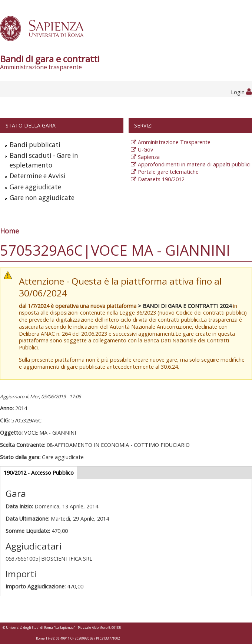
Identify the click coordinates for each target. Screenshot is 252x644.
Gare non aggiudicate (42, 198)
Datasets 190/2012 (161, 179)
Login (241, 92)
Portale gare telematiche (168, 172)
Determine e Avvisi (38, 176)
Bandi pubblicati (35, 145)
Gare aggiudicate (35, 187)
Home (9, 231)
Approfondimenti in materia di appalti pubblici (194, 164)
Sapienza (149, 157)
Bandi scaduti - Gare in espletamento (44, 160)
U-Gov (145, 150)
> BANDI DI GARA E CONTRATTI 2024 (185, 306)
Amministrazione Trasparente (174, 142)
